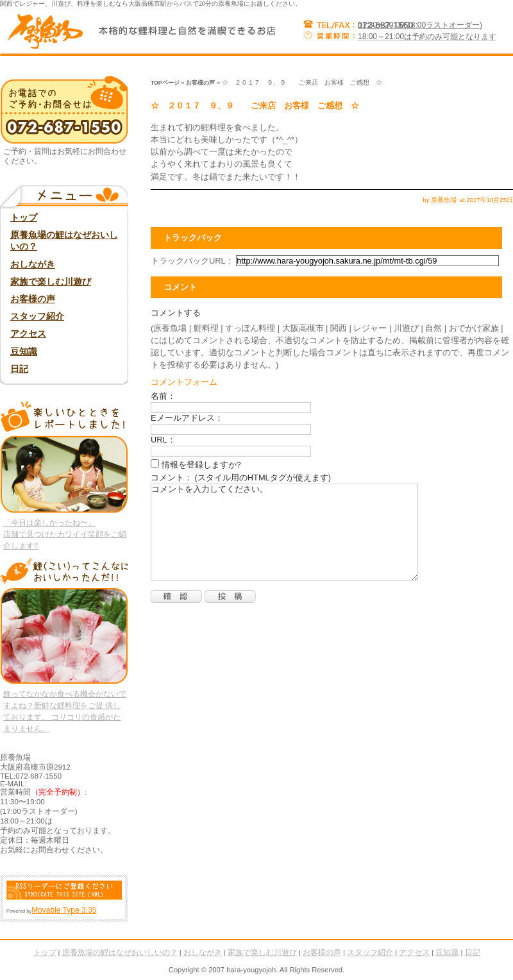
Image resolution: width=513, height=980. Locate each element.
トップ (24, 217)
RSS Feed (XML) (64, 890)
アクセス (28, 334)
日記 (19, 369)
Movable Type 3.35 (64, 910)
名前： (163, 396)
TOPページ (165, 83)
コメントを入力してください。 (284, 532)
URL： (163, 440)
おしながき (33, 264)
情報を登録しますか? (196, 465)
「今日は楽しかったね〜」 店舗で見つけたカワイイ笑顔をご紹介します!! (65, 534)
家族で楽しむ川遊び (51, 282)
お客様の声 (200, 83)
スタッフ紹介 (37, 316)
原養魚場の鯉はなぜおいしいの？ (64, 241)
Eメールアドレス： (187, 418)
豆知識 (24, 351)
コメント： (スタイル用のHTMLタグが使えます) (241, 477)
